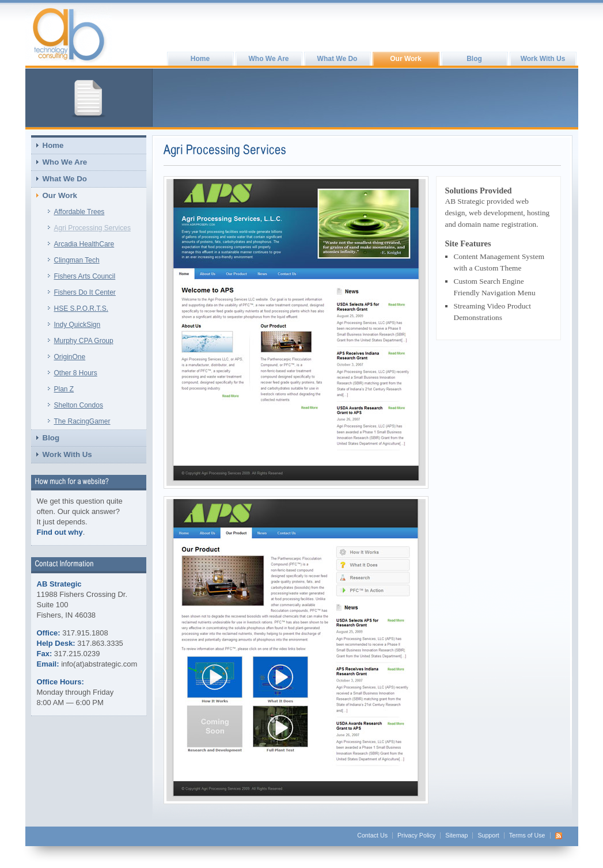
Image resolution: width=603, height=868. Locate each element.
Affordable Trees (79, 212)
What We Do (337, 59)
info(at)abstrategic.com (99, 664)
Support (488, 835)
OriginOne (70, 357)
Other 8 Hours (76, 373)
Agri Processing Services (92, 228)
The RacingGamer (82, 421)
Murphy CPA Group (84, 341)
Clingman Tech (77, 260)
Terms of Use (527, 835)
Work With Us (543, 59)
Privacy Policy (416, 835)
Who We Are (268, 59)
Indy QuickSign (77, 325)
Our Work (405, 59)
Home (200, 59)
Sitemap (456, 835)
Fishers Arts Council (85, 276)
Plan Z (64, 389)
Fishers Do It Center (85, 292)
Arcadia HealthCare (84, 244)
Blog (474, 59)
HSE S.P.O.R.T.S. (81, 309)
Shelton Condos (79, 405)
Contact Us (372, 835)
